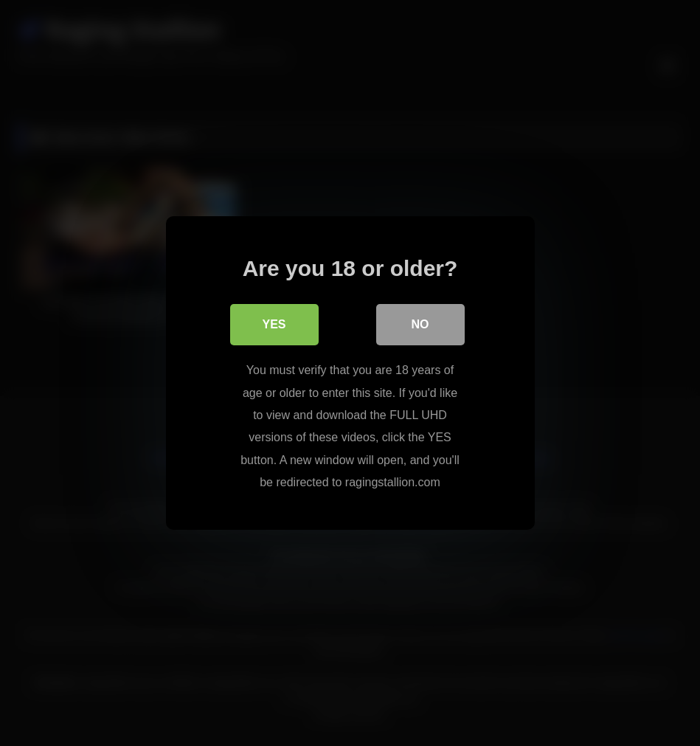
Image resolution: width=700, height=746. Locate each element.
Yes (274, 324)
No (420, 324)
